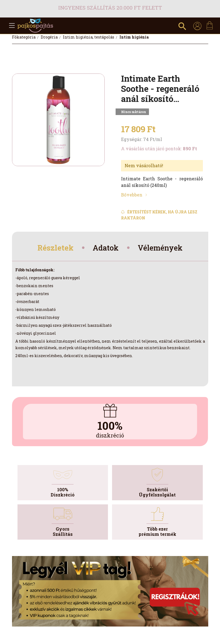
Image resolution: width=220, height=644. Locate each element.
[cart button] (210, 25)
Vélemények (162, 248)
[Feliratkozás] (162, 215)
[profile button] (197, 26)
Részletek (53, 248)
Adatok (105, 248)
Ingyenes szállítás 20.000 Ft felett (110, 8)
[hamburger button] (12, 26)
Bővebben (132, 195)
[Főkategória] (24, 37)
